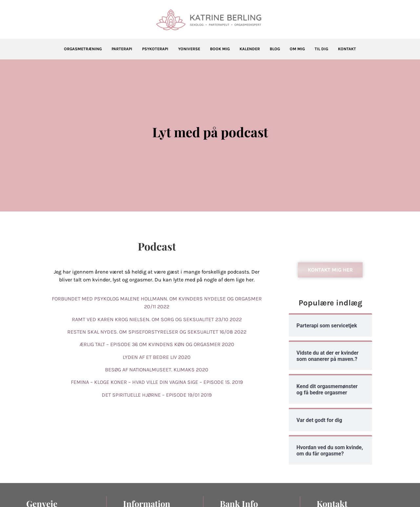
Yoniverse (189, 49)
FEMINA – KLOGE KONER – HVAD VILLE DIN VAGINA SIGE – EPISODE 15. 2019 (157, 382)
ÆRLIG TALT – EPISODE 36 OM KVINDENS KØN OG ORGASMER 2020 (157, 344)
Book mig (220, 49)
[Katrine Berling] (210, 20)
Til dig (321, 49)
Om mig (297, 49)
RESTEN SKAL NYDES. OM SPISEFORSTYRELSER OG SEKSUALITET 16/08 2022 (157, 332)
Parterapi (122, 49)
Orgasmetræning (83, 49)
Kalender (250, 49)
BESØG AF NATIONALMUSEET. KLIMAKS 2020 (157, 370)
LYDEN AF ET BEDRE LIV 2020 (157, 357)
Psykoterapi (155, 49)
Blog (275, 49)
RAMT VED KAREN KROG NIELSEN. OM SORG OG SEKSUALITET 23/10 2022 (157, 319)
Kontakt (347, 49)
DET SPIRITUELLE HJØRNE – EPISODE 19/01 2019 (157, 395)
